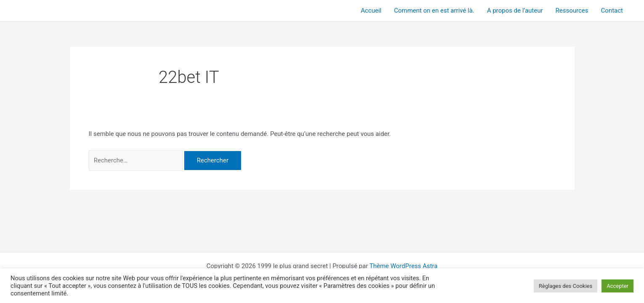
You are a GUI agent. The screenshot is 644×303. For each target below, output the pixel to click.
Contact (612, 11)
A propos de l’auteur (515, 11)
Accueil (371, 11)
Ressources (572, 11)
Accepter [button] (617, 286)
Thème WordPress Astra (403, 266)
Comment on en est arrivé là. (434, 11)
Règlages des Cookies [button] (566, 286)
